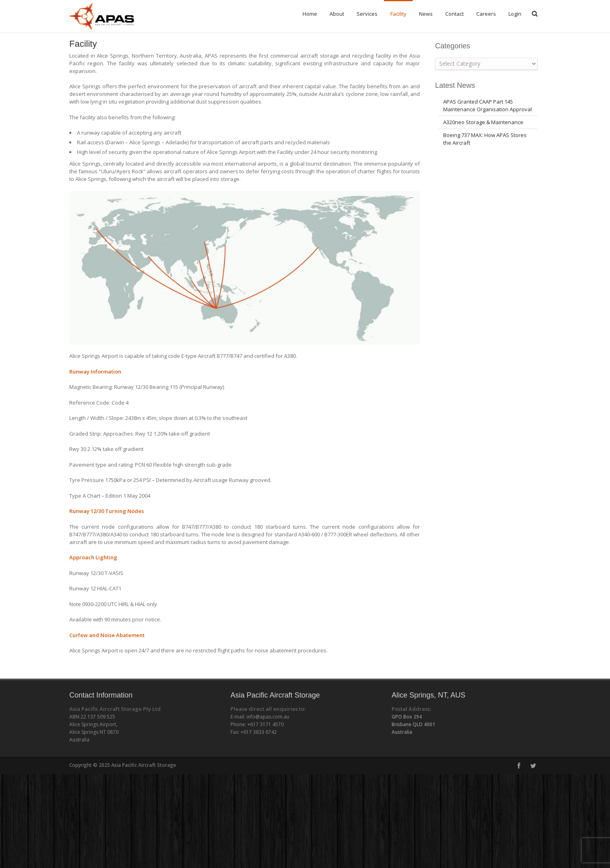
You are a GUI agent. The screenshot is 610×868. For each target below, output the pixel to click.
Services (367, 14)
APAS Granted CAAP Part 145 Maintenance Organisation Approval (488, 117)
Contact (454, 14)
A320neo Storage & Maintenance (483, 133)
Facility (398, 14)
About (337, 14)
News (426, 14)
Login (515, 14)
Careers (486, 14)
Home (310, 14)
